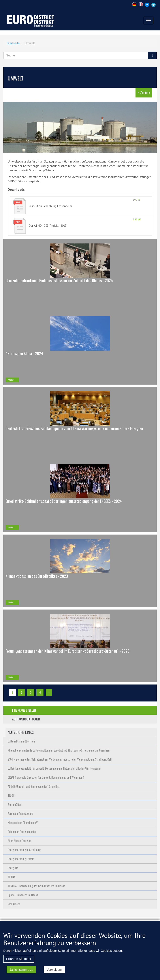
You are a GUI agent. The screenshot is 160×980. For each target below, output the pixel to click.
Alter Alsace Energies (19, 841)
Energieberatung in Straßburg (24, 850)
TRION (11, 795)
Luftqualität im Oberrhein (22, 741)
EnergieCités (15, 804)
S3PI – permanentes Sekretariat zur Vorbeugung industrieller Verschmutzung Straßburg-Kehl (60, 759)
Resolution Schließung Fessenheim (50, 206)
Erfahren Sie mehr (19, 961)
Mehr (11, 380)
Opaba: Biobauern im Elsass (23, 895)
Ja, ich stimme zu (21, 972)
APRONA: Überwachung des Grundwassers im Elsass (37, 886)
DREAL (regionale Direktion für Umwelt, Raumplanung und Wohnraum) (46, 777)
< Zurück (144, 93)
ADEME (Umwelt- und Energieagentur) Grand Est (34, 786)
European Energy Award (21, 814)
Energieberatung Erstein (21, 859)
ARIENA (11, 877)
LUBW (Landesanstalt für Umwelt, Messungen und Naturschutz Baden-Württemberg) (54, 768)
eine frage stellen (24, 710)
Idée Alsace (14, 904)
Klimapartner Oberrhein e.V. (23, 823)
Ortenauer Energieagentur (22, 832)
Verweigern (54, 972)
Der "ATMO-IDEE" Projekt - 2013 (48, 226)
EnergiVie (13, 868)
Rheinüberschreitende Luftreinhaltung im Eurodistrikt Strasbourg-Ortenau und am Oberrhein (59, 750)
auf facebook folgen (26, 719)
